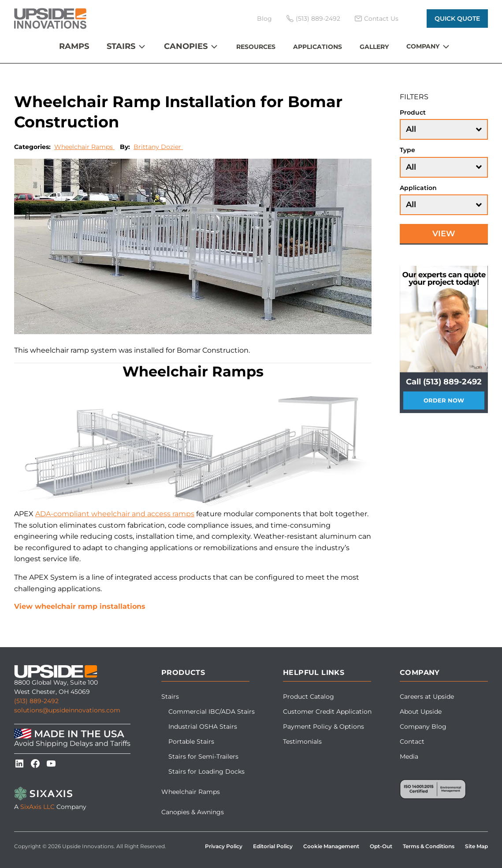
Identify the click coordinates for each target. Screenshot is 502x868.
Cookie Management (331, 846)
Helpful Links (314, 672)
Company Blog (423, 726)
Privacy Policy (224, 846)
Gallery (374, 47)
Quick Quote (457, 19)
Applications (318, 47)
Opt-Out (381, 846)
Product (413, 112)
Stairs (121, 46)
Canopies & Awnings (193, 812)
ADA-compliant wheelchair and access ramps (115, 514)
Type (407, 150)
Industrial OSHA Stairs (203, 726)
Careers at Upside (427, 697)
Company (423, 46)
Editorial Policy (273, 846)
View (444, 234)
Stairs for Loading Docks (206, 771)
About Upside (421, 712)
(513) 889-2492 (36, 701)
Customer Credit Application (327, 712)
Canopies (186, 46)
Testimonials (302, 741)
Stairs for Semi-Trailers (203, 756)
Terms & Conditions (429, 846)
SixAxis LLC (37, 807)
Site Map (476, 846)
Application (418, 188)
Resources (256, 47)
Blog (264, 19)
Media (409, 756)
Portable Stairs (191, 741)
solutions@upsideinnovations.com (67, 710)
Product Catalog (309, 697)
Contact (412, 741)
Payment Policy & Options (324, 726)
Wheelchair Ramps (84, 147)
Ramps (74, 46)
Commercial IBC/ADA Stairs (212, 712)
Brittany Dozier (158, 147)
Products (183, 672)
